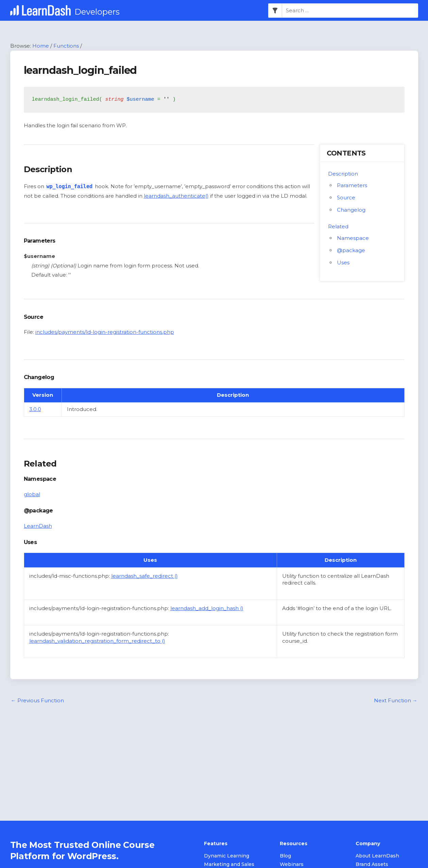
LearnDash (38, 526)
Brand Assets (372, 864)
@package (351, 250)
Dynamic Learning (227, 856)
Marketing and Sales (229, 864)
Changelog (351, 210)
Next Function (396, 700)
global (32, 494)
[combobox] (350, 11)
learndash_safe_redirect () (144, 576)
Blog (285, 856)
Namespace (353, 238)
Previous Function (37, 700)
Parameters (352, 185)
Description (343, 174)
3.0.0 (35, 409)
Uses (343, 263)
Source (346, 198)
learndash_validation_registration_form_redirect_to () (97, 641)
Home (41, 46)
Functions (66, 46)
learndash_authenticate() (176, 196)
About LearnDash (377, 856)
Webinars (292, 864)
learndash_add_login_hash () (207, 608)
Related (338, 226)
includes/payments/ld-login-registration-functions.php (105, 332)
